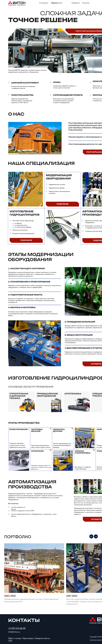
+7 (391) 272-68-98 (17, 628)
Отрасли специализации (57, 3)
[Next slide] (96, 536)
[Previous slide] (91, 536)
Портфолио (76, 3)
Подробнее (63, 204)
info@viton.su (14, 632)
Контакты (86, 3)
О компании (44, 3)
